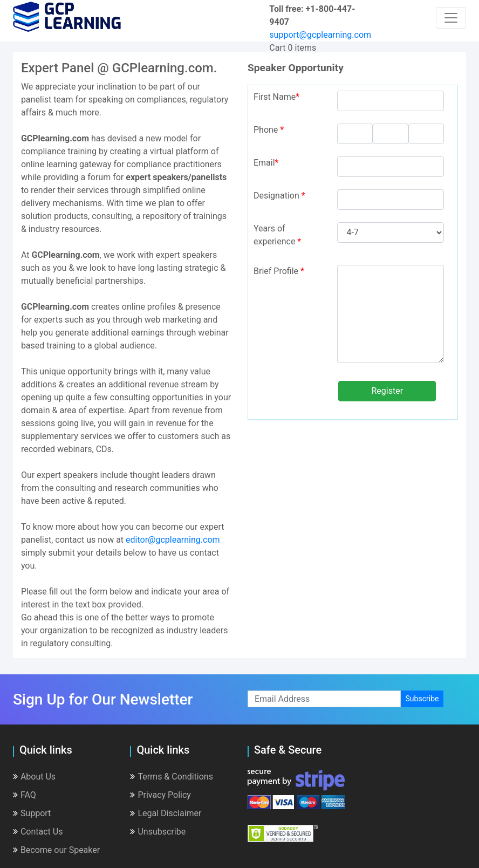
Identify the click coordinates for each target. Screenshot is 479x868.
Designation (279, 196)
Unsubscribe (158, 832)
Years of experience (277, 235)
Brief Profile (279, 271)
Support (32, 813)
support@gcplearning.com (320, 35)
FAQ (25, 795)
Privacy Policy (160, 795)
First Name (276, 97)
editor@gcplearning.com (173, 540)
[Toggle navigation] (451, 18)
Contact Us (38, 832)
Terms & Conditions (172, 777)
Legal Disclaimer (166, 813)
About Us (34, 777)
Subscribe (422, 699)
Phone (269, 130)
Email (266, 163)
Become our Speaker (56, 850)
